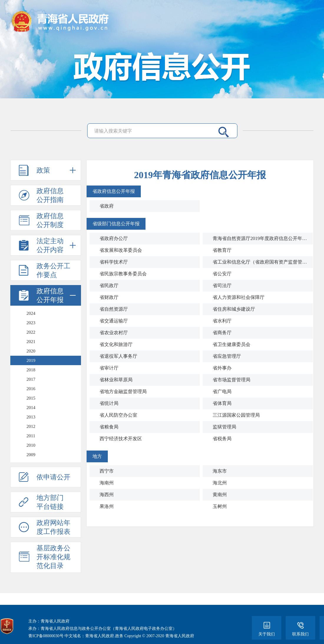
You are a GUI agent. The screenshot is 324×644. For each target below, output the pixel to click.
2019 (31, 360)
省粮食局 (109, 427)
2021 (31, 342)
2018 (31, 370)
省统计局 (109, 403)
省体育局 (222, 403)
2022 (31, 332)
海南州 (107, 483)
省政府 (107, 206)
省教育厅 (222, 250)
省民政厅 (109, 285)
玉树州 (220, 506)
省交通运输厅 (114, 321)
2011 (31, 436)
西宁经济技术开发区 (121, 439)
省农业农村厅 (114, 333)
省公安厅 (222, 274)
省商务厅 (222, 333)
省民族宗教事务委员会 (123, 274)
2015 (31, 398)
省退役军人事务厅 (118, 356)
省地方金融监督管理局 (123, 391)
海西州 (107, 495)
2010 (31, 445)
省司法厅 (222, 285)
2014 (31, 408)
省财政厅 (109, 297)
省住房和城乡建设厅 (234, 309)
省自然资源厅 (114, 309)
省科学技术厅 (114, 262)
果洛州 (107, 506)
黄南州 (220, 495)
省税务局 (222, 439)
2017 (31, 379)
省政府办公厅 (114, 238)
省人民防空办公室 (118, 415)
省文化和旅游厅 (116, 344)
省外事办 (222, 368)
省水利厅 (222, 321)
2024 (31, 313)
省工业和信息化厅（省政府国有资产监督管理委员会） (260, 262)
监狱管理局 (224, 427)
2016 (31, 389)
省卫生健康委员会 (232, 344)
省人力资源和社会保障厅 (239, 297)
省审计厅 (109, 368)
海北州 (220, 483)
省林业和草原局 (116, 380)
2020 (31, 351)
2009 (31, 455)
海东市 (220, 471)
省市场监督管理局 (232, 380)
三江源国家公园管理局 (236, 415)
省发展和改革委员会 (121, 250)
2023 (31, 323)
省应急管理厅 (227, 356)
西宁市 (107, 471)
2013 (31, 417)
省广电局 (222, 391)
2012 (31, 426)
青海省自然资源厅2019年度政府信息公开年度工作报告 (260, 238)
